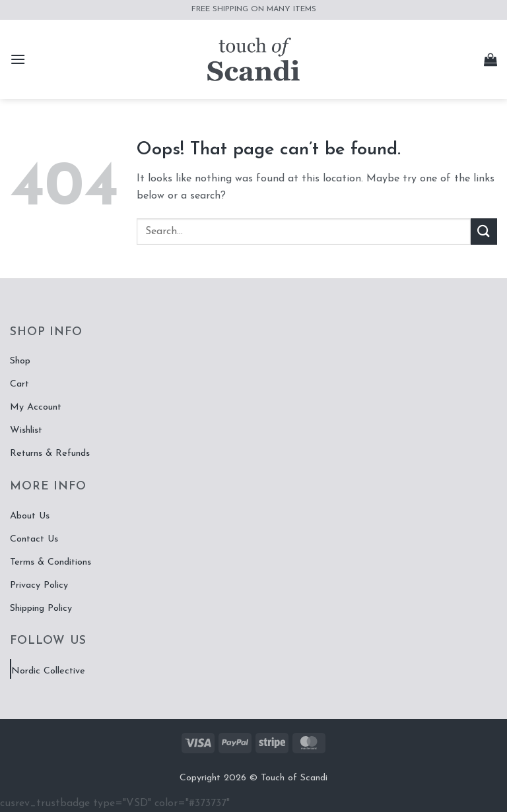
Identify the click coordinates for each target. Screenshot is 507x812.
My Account (36, 407)
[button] (18, 59)
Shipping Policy (41, 609)
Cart (19, 384)
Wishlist (26, 430)
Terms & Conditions (51, 562)
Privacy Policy (39, 585)
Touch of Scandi (294, 778)
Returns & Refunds (50, 453)
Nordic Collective (48, 671)
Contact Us (34, 539)
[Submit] (484, 231)
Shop (20, 361)
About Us (30, 516)
